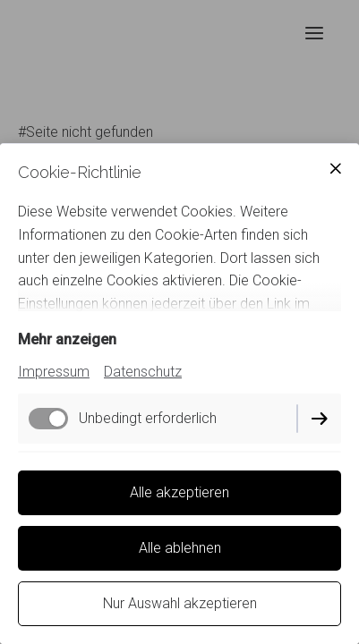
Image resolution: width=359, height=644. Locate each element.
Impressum (54, 372)
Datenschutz (143, 372)
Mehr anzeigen (67, 339)
